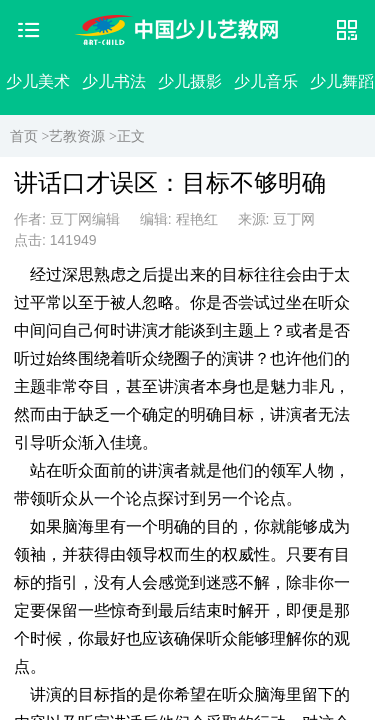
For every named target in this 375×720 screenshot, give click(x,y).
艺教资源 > (82, 136)
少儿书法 (114, 81)
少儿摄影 (190, 81)
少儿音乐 (266, 81)
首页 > (29, 136)
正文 (131, 136)
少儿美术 (38, 81)
